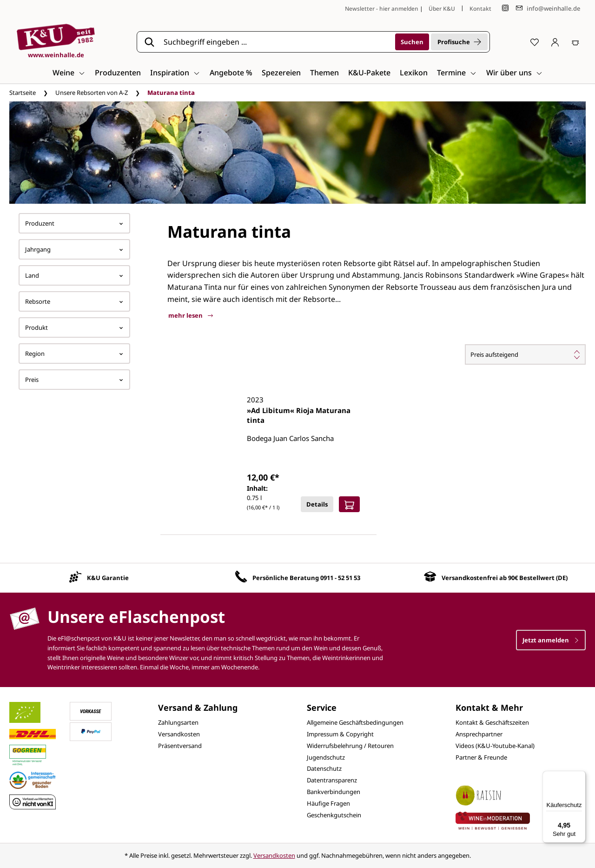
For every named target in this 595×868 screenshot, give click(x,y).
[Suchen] (412, 42)
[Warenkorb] (575, 42)
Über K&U (442, 9)
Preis (74, 380)
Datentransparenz (332, 780)
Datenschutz (324, 768)
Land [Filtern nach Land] (74, 275)
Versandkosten (179, 734)
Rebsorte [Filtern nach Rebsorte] (74, 301)
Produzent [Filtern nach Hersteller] (74, 223)
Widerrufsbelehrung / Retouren (350, 746)
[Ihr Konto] (555, 42)
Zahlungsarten (178, 722)
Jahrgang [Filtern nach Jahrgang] (74, 249)
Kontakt (480, 9)
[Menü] (580, 776)
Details (317, 504)
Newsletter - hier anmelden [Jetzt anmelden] (382, 9)
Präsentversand (180, 746)
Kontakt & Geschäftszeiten (492, 722)
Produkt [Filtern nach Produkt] (74, 327)
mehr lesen (191, 315)
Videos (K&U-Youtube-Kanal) (495, 746)
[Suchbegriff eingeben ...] (276, 42)
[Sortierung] (525, 354)
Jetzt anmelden (551, 640)
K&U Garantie (108, 578)
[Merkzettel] (535, 42)
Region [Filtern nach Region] (74, 354)
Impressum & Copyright (340, 734)
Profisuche (459, 42)
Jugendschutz (326, 757)
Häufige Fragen (328, 803)
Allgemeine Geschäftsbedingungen (355, 722)
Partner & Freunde (481, 757)
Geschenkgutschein (334, 815)
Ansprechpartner (479, 734)
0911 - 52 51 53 (340, 578)
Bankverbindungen (334, 792)
